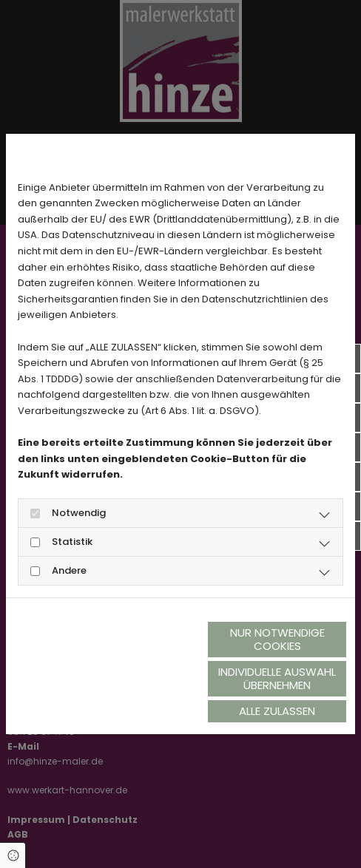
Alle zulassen (277, 711)
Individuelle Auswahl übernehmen (277, 678)
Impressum (158, 667)
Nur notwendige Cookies (277, 639)
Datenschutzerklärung (68, 667)
